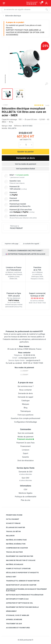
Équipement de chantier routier (18, 556)
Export (26, 453)
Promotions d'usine (12, 515)
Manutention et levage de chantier (19, 585)
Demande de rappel (25, 397)
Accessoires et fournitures (16, 628)
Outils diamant (11, 519)
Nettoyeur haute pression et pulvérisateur (23, 595)
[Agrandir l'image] (46, 84)
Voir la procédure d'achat (25, 169)
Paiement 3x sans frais (25, 443)
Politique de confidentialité (26, 497)
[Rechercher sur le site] (23, 10)
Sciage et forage (11, 523)
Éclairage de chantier (14, 527)
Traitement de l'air (12, 624)
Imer (10, 126)
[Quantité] (26, 145)
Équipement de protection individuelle (21, 607)
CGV (25, 490)
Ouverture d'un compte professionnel (25, 418)
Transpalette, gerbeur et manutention (21, 581)
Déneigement (10, 611)
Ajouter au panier (25, 152)
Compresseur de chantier (15, 548)
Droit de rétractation (26, 461)
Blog (25, 408)
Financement (25, 446)
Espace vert (9, 577)
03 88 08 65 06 (37, 298)
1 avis (47, 105)
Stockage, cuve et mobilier (16, 615)
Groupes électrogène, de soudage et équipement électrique (25, 590)
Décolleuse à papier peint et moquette (21, 573)
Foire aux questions (25, 415)
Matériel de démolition (14, 544)
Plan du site (25, 500)
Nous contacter (25, 390)
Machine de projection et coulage (19, 560)
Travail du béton (12, 532)
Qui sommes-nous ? (26, 386)
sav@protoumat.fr (33, 360)
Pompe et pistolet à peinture (17, 569)
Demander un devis (26, 158)
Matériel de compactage (15, 540)
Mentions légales (26, 493)
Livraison (26, 450)
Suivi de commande (26, 433)
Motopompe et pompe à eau (16, 599)
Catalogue (25, 401)
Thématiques (25, 411)
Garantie (25, 457)
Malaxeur (8, 536)
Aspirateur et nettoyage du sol (18, 603)
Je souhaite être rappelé (30, 244)
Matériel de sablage (13, 564)
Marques (26, 404)
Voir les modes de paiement (26, 164)
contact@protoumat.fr (27, 358)
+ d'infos (24, 189)
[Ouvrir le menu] (4, 3)
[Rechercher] (47, 10)
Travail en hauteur (13, 552)
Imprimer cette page (10, 244)
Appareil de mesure (12, 620)
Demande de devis (25, 393)
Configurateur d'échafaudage (25, 422)
